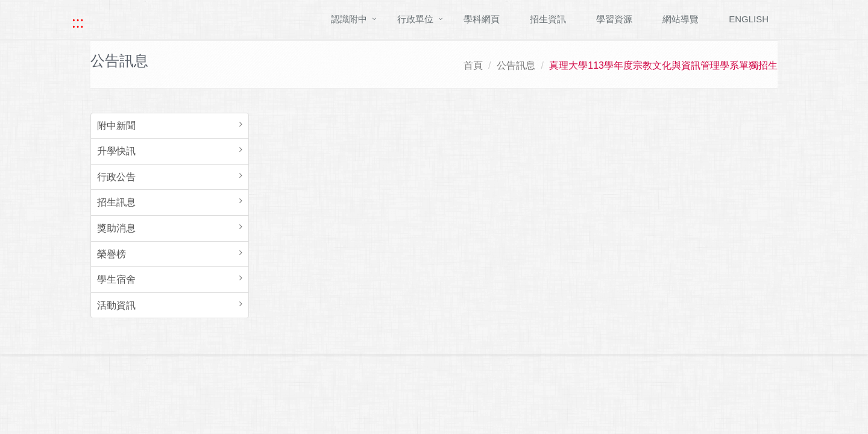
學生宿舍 (116, 279)
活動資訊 (116, 305)
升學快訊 (116, 151)
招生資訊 (548, 19)
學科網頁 (482, 19)
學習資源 (614, 19)
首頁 (473, 65)
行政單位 (415, 19)
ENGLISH (749, 19)
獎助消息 (116, 228)
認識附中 (349, 19)
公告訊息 (516, 65)
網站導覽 (681, 19)
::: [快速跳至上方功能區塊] (78, 22)
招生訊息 (116, 202)
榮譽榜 (112, 254)
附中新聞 (116, 126)
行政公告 (116, 177)
